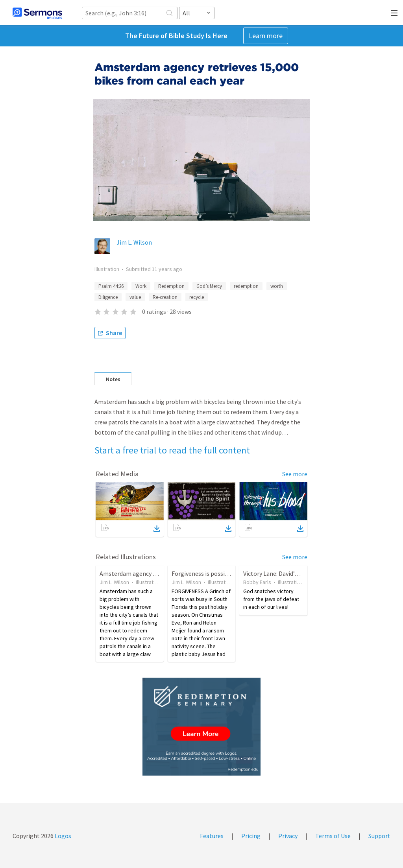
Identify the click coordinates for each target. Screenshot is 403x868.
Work (141, 286)
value (135, 297)
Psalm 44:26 (111, 286)
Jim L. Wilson (134, 242)
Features (212, 836)
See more (295, 474)
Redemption (171, 286)
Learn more (266, 36)
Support (379, 836)
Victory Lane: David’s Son (276, 573)
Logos (62, 836)
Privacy (288, 836)
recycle (197, 297)
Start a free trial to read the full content (172, 450)
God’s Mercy (209, 286)
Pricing (251, 836)
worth (277, 286)
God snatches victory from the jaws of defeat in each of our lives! (271, 599)
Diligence (108, 297)
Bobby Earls (257, 582)
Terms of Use (333, 836)
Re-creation (165, 297)
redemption (246, 286)
